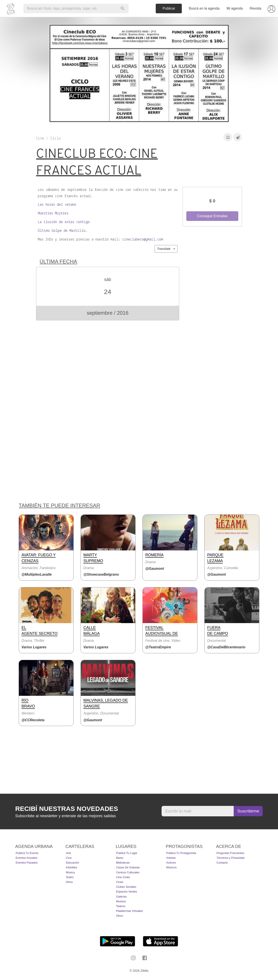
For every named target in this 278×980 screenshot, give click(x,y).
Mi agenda (235, 8)
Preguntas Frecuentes (230, 853)
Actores (171, 863)
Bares (120, 858)
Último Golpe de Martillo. (63, 231)
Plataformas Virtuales (129, 911)
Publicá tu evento (27, 853)
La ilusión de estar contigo (64, 222)
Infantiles (71, 867)
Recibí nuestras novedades (67, 809)
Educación (72, 863)
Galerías (121, 897)
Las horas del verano (57, 205)
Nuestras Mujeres (53, 213)
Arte (68, 853)
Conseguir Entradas (212, 216)
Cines (120, 882)
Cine (69, 858)
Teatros (121, 906)
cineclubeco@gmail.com (143, 240)
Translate (166, 249)
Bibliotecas (123, 863)
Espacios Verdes (127, 892)
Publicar (169, 8)
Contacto (222, 863)
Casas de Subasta (128, 867)
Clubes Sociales (126, 887)
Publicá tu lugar (127, 853)
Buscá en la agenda (204, 8)
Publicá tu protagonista (181, 853)
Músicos (172, 867)
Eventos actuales (26, 858)
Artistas (171, 858)
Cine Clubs (123, 877)
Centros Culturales (128, 872)
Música (70, 872)
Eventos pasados (27, 863)
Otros (69, 882)
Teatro (70, 877)
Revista (256, 8)
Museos (121, 901)
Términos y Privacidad (231, 858)
